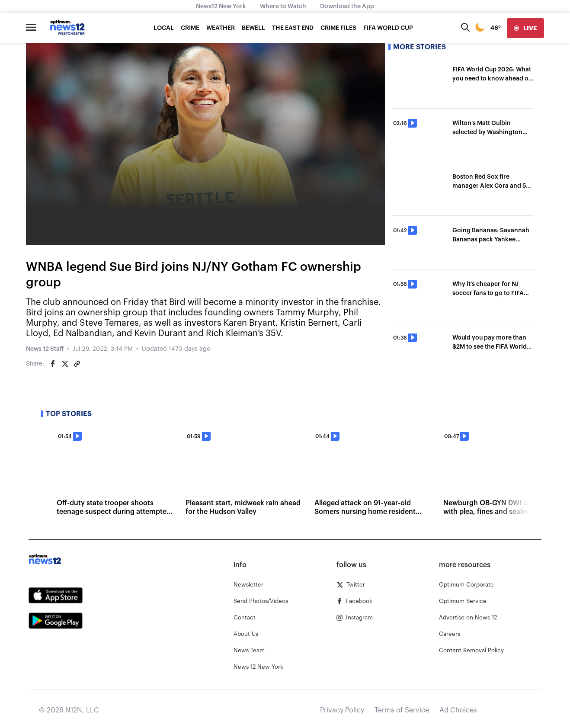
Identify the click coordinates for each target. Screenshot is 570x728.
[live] (525, 28)
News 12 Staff (45, 349)
